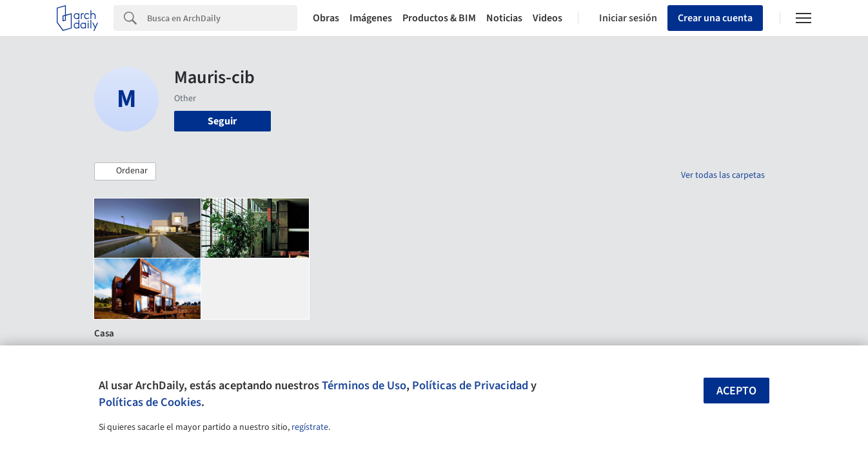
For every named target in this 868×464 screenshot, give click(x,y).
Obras (326, 18)
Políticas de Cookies (150, 402)
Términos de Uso (364, 385)
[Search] (222, 18)
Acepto (736, 391)
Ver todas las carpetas (723, 175)
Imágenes (371, 18)
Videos (547, 18)
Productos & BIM (439, 18)
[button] (125, 171)
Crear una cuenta (715, 18)
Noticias (504, 18)
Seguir (222, 121)
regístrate (310, 427)
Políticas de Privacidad (470, 385)
